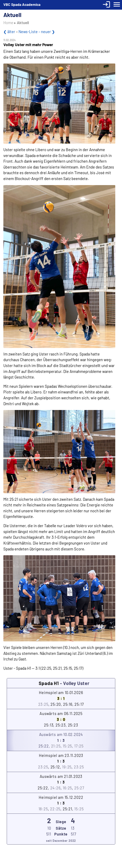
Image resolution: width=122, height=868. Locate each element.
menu (117, 4)
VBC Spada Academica (22, 4)
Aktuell (23, 23)
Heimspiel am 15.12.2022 (61, 804)
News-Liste (29, 32)
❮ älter (9, 32)
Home (8, 23)
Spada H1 (49, 683)
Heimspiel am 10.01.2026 (61, 699)
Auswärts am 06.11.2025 (61, 720)
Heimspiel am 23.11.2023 (61, 762)
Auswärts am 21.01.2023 (61, 783)
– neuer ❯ (47, 32)
